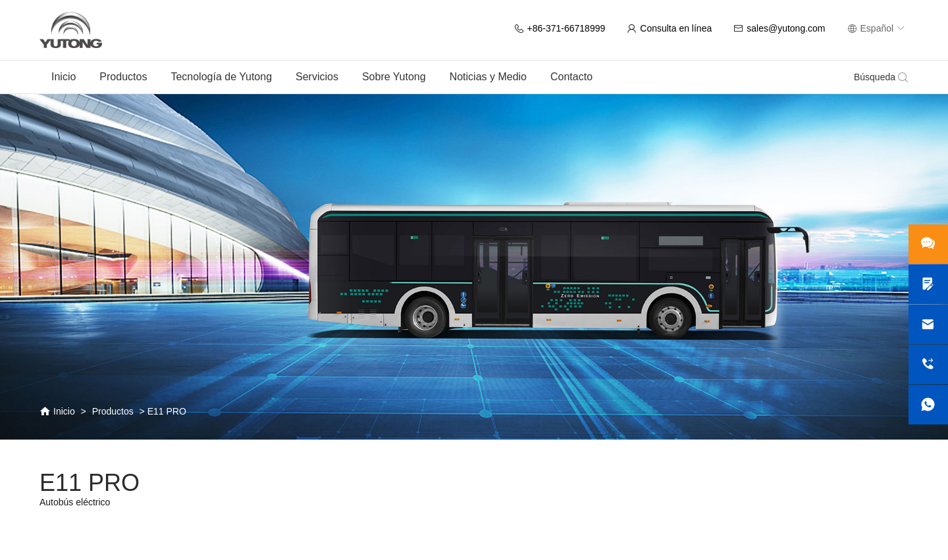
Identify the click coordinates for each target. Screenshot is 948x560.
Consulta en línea (669, 28)
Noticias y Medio (488, 77)
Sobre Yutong (394, 77)
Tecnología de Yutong (221, 77)
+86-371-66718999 (560, 28)
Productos (123, 77)
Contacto (571, 77)
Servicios (317, 77)
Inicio (64, 77)
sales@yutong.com (779, 28)
